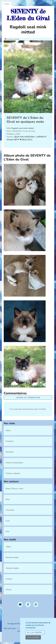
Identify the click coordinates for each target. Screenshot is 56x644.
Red (7, 531)
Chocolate (10, 510)
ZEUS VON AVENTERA (25, 137)
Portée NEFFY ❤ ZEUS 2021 (20, 140)
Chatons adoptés (13, 473)
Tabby (8, 547)
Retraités (10, 452)
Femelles (10, 441)
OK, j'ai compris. (35, 632)
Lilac (8, 521)
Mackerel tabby (12, 568)
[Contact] (20, 604)
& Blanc (9, 579)
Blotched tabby (12, 557)
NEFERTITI (42, 137)
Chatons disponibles (14, 463)
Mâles (8, 431)
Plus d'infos (33, 637)
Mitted (8, 590)
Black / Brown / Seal (14, 489)
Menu (7, 4)
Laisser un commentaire (28, 397)
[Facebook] (28, 604)
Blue (8, 499)
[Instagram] (36, 604)
